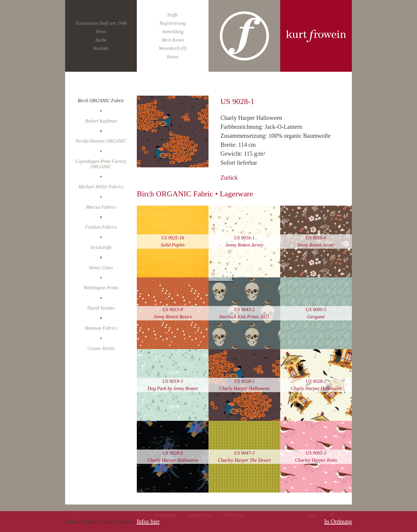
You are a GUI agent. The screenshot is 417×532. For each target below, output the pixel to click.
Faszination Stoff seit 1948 (101, 23)
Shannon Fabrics (101, 328)
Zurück (229, 178)
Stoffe (173, 15)
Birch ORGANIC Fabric (101, 101)
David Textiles (101, 308)
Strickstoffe (101, 247)
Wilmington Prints (101, 288)
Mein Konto (173, 40)
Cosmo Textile (101, 348)
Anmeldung (173, 32)
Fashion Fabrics (101, 227)
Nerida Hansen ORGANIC (101, 141)
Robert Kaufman (101, 121)
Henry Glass (101, 268)
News (101, 32)
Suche (101, 40)
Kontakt (101, 48)
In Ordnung (338, 522)
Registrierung (173, 23)
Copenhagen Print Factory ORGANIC (101, 164)
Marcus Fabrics (101, 207)
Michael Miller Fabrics (101, 187)
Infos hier (148, 522)
